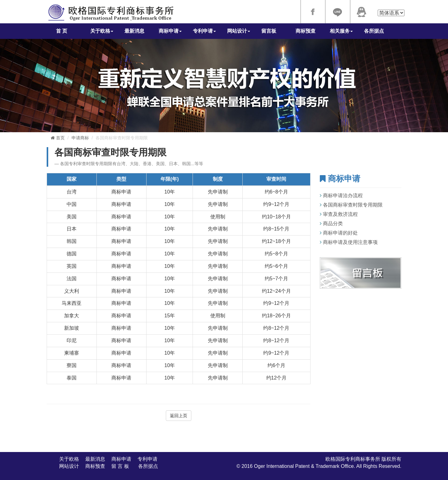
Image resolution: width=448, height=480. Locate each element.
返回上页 (179, 416)
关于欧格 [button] (102, 31)
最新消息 (134, 31)
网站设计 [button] (239, 31)
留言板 (269, 31)
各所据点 (374, 31)
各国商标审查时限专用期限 (353, 205)
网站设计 (69, 466)
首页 (58, 138)
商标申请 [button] (170, 31)
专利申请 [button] (204, 31)
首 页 (62, 31)
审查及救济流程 (340, 214)
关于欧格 (69, 459)
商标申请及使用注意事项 (350, 242)
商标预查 (306, 31)
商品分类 (333, 224)
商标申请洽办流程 (343, 196)
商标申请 (121, 459)
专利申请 (147, 459)
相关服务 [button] (341, 31)
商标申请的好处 (340, 233)
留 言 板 (122, 466)
